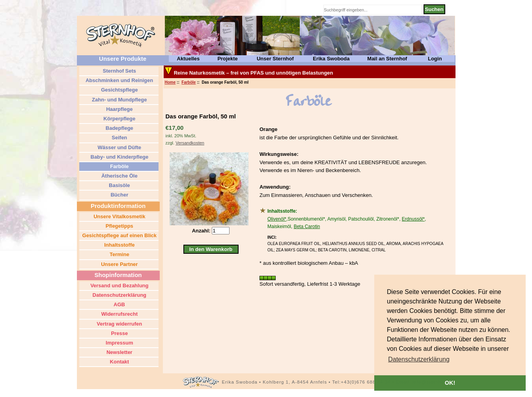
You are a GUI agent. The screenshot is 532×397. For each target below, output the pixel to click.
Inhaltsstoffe (119, 245)
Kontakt (119, 362)
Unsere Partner (119, 264)
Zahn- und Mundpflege (119, 100)
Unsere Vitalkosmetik (119, 216)
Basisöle (119, 185)
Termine (119, 254)
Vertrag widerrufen (119, 324)
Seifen (119, 138)
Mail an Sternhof (387, 59)
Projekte (227, 59)
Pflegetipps (119, 226)
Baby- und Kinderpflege (119, 157)
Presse (119, 333)
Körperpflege (119, 119)
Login (435, 59)
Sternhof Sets (119, 71)
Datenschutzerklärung (119, 295)
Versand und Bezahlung (119, 286)
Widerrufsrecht (119, 314)
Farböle (189, 82)
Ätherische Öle (119, 176)
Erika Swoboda (331, 59)
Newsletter (119, 352)
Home (170, 82)
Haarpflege (119, 109)
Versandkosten (190, 143)
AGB (119, 304)
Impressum (119, 343)
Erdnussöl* (413, 219)
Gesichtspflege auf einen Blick (119, 235)
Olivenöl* (277, 219)
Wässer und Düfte (119, 147)
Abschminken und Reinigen (119, 80)
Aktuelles (189, 59)
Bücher (119, 195)
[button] (419, 360)
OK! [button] (450, 383)
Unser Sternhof (275, 59)
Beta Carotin (307, 227)
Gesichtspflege (119, 90)
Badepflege (119, 128)
